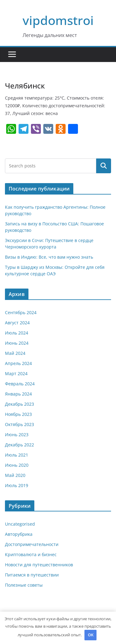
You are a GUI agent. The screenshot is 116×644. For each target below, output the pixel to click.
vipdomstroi (58, 20)
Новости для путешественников (39, 565)
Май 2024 (15, 353)
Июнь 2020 (17, 465)
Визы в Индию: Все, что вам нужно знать (49, 257)
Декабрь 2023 (19, 404)
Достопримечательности (32, 544)
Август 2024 (17, 323)
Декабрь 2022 (19, 445)
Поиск (104, 166)
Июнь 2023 (17, 435)
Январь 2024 (18, 394)
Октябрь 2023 (19, 424)
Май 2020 (15, 475)
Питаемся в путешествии (32, 575)
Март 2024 (16, 373)
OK (91, 635)
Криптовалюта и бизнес (31, 554)
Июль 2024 (17, 333)
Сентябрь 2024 (21, 312)
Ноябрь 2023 (18, 414)
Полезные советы (24, 585)
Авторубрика (19, 534)
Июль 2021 (17, 455)
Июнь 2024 (17, 343)
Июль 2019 (17, 485)
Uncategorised (20, 524)
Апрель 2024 (18, 363)
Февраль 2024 (20, 384)
